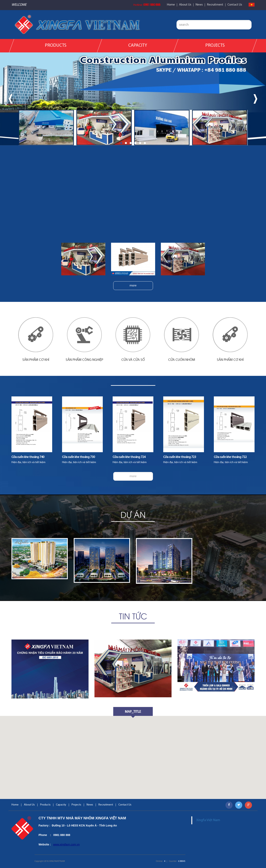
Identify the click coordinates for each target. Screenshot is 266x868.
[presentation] (11, 99)
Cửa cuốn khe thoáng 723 (180, 457)
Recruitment (215, 5)
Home (171, 5)
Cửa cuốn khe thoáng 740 (28, 457)
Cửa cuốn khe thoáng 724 (129, 457)
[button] (121, 143)
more (133, 286)
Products (56, 46)
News (199, 5)
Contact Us (235, 5)
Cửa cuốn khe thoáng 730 (78, 457)
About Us (185, 5)
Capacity (138, 46)
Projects (215, 46)
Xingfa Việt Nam (208, 820)
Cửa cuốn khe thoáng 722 (230, 457)
